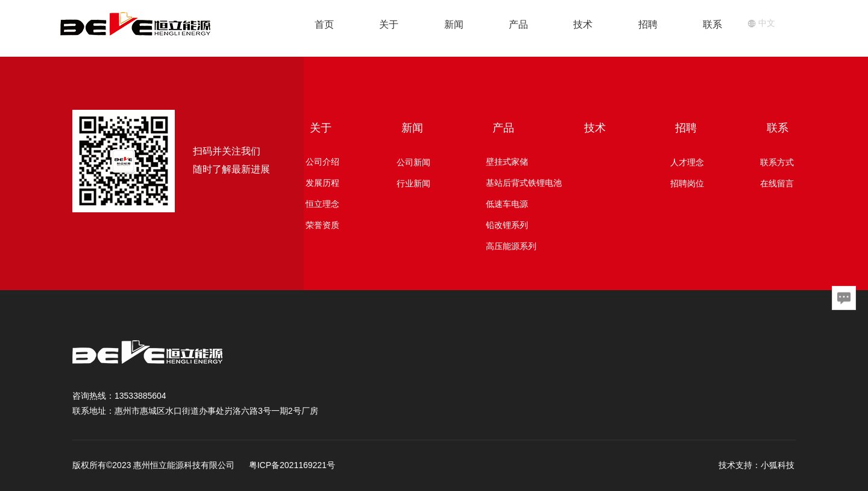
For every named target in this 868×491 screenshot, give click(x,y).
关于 (389, 24)
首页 (324, 24)
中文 (761, 23)
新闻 (454, 24)
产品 (518, 24)
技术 (583, 24)
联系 (712, 24)
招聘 (648, 24)
